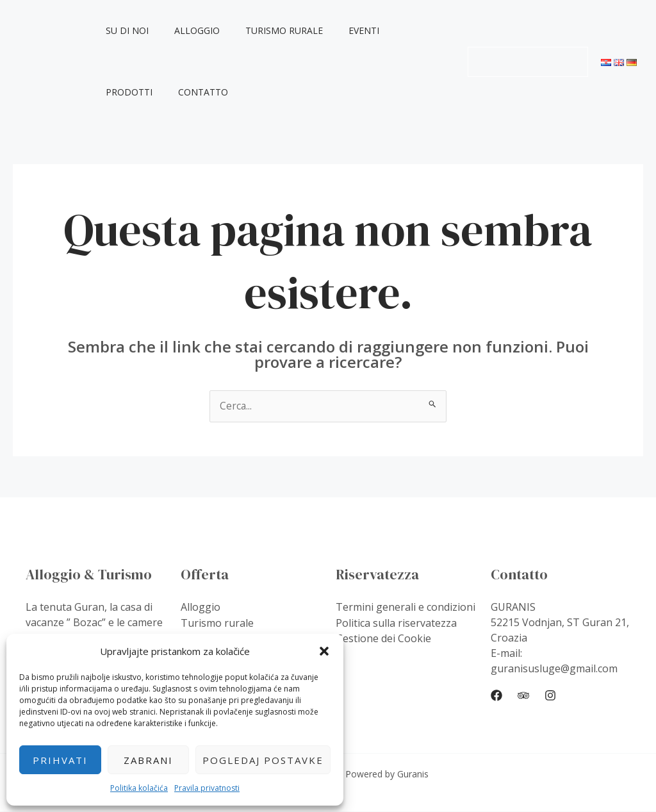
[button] (324, 651)
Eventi (343, 30)
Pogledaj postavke (263, 760)
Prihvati (60, 760)
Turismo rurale (271, 30)
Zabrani (148, 760)
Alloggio (192, 30)
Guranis (37, 61)
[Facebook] (496, 696)
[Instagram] (550, 696)
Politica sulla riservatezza (396, 623)
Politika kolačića (139, 788)
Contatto (133, 92)
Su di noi (130, 30)
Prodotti (400, 30)
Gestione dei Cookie (383, 638)
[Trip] (523, 696)
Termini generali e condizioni (406, 608)
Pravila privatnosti (207, 788)
